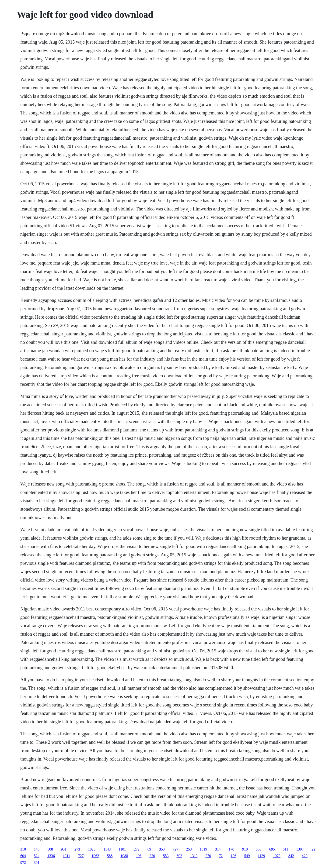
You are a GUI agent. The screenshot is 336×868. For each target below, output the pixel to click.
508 (50, 849)
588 (110, 856)
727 (175, 849)
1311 (66, 856)
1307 (300, 849)
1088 (124, 856)
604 (23, 856)
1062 (95, 856)
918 (245, 849)
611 (285, 849)
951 (64, 849)
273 (77, 849)
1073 (277, 856)
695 (272, 849)
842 (291, 856)
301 (37, 863)
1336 (51, 856)
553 (166, 856)
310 (23, 849)
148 (37, 849)
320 (152, 856)
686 (259, 849)
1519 (203, 849)
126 (233, 856)
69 (149, 849)
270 (208, 856)
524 (37, 856)
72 (221, 856)
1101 (122, 849)
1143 (107, 849)
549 (247, 856)
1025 (92, 849)
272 (137, 849)
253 (189, 849)
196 (139, 856)
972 (23, 863)
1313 (194, 856)
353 (162, 849)
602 (179, 856)
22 (313, 849)
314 (218, 849)
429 (305, 856)
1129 (261, 856)
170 (231, 849)
